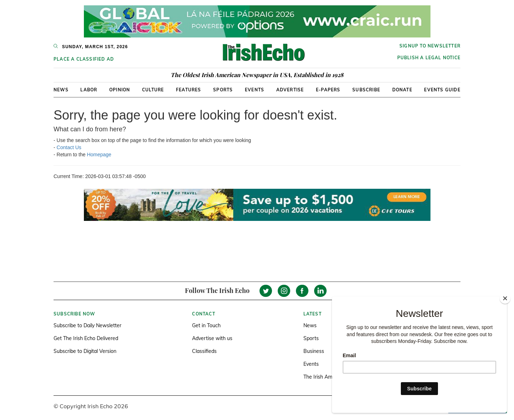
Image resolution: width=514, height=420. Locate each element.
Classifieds (204, 351)
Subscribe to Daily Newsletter (87, 325)
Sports (223, 90)
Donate (402, 90)
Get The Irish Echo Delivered (86, 338)
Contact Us (69, 147)
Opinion (120, 90)
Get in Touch (206, 325)
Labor (89, 90)
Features (189, 90)
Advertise (290, 90)
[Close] (505, 298)
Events (255, 90)
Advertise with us (212, 338)
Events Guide (442, 90)
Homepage (99, 155)
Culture (153, 90)
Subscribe (366, 90)
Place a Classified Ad (84, 59)
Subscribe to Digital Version (85, 351)
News (61, 90)
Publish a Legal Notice (429, 58)
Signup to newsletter (430, 46)
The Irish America (323, 377)
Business (314, 351)
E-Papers (328, 90)
